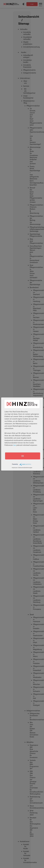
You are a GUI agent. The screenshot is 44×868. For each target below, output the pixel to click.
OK (23, 456)
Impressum (15, 468)
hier (15, 445)
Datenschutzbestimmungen (25, 468)
